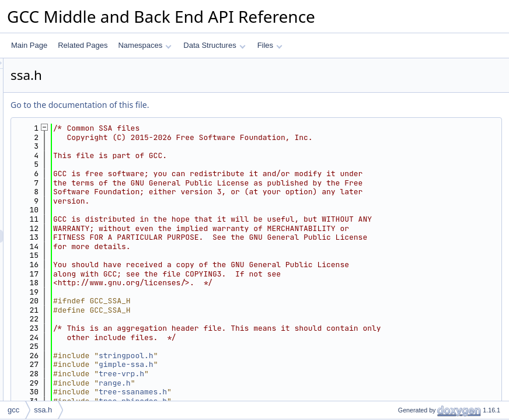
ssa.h (43, 410)
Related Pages (83, 45)
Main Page (29, 45)
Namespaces (144, 45)
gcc (13, 410)
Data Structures (214, 45)
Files (270, 45)
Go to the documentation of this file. (226, 105)
